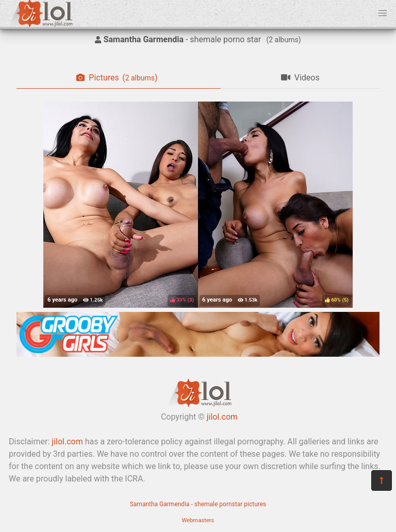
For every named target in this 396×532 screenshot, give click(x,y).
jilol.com (222, 417)
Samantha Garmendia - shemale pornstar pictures (198, 504)
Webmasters (198, 520)
